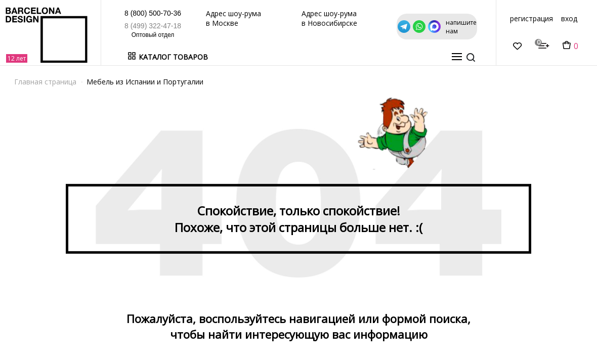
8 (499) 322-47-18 (153, 26)
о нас (437, 57)
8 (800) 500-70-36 (153, 13)
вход (569, 18)
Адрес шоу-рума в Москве (233, 18)
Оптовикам (398, 57)
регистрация (531, 18)
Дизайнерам (346, 57)
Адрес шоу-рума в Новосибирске (329, 18)
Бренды (273, 57)
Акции (305, 57)
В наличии (233, 57)
